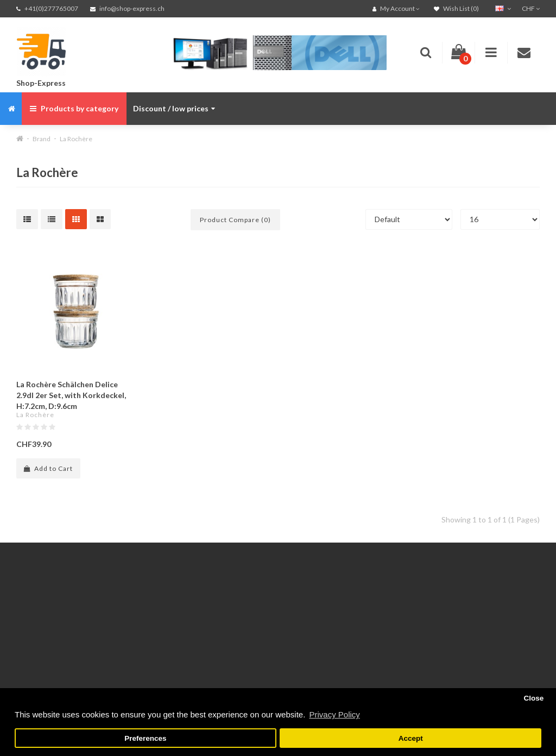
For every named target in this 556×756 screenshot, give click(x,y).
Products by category (74, 108)
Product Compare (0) (235, 220)
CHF (531, 8)
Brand (42, 139)
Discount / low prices (174, 108)
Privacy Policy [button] (334, 714)
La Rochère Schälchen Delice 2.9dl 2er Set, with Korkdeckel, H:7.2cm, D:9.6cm (71, 395)
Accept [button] (411, 738)
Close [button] (533, 698)
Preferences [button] (145, 738)
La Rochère (76, 139)
